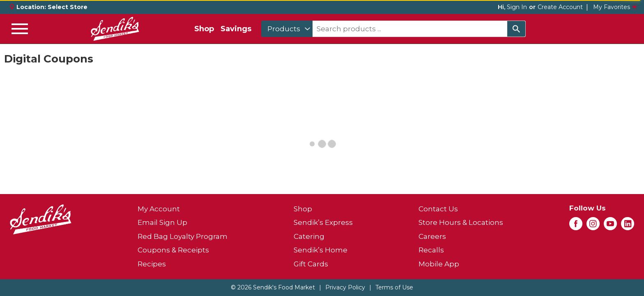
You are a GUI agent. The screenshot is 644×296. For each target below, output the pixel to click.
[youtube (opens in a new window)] (610, 226)
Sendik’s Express (323, 222)
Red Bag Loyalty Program (183, 236)
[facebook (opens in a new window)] (576, 226)
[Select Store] (68, 7)
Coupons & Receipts (173, 250)
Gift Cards (311, 264)
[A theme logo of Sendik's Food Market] (115, 29)
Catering (309, 236)
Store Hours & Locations (461, 222)
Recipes (152, 264)
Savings (236, 29)
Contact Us (438, 209)
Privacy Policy (345, 287)
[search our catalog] (516, 29)
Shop (204, 29)
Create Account (560, 7)
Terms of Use (394, 287)
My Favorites (615, 7)
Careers (432, 236)
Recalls (431, 250)
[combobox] (287, 29)
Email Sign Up (162, 222)
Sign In (517, 7)
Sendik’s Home (321, 250)
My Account (159, 209)
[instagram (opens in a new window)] (593, 226)
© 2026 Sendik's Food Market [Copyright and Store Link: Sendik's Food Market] (273, 287)
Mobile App (439, 264)
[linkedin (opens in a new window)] (628, 226)
